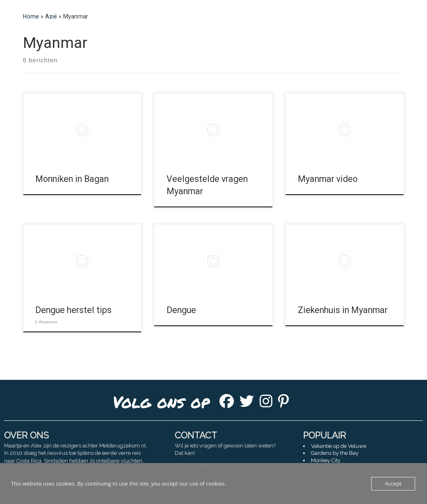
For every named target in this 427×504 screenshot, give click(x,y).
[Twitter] (247, 404)
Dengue (181, 310)
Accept (393, 484)
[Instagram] (266, 404)
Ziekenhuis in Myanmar (343, 310)
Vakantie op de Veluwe (339, 446)
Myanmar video (328, 179)
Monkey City (326, 460)
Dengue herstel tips (73, 310)
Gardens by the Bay (335, 453)
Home (31, 16)
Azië (51, 16)
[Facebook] (227, 404)
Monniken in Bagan (72, 179)
